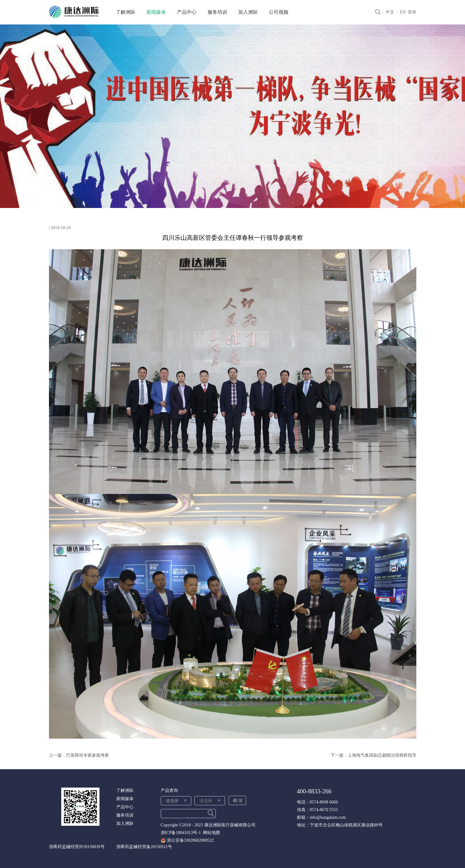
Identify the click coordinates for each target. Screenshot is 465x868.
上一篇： (79, 755)
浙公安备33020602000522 (190, 840)
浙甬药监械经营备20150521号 (144, 847)
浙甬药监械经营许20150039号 (77, 847)
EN (403, 12)
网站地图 (210, 833)
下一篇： (373, 755)
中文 (390, 12)
